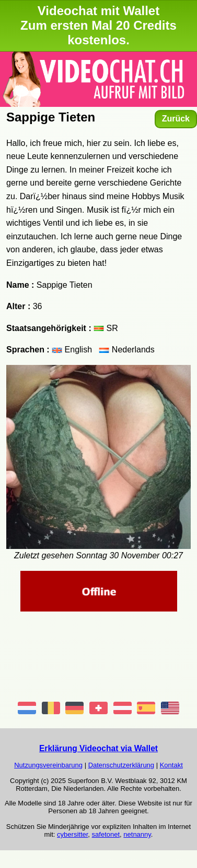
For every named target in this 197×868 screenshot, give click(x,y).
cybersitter (72, 834)
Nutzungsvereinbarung (48, 765)
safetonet (106, 834)
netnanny (137, 834)
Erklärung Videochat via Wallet (98, 748)
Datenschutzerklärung (121, 765)
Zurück (176, 119)
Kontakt (171, 765)
